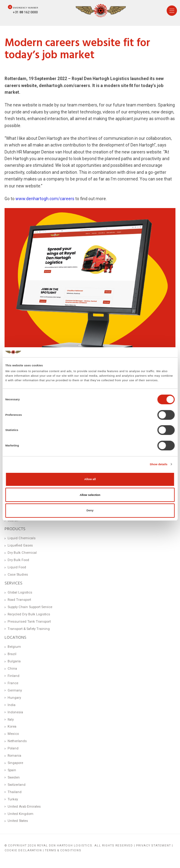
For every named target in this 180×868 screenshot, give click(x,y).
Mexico (13, 734)
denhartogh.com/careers (65, 86)
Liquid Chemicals (22, 538)
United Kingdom (20, 814)
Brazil (12, 654)
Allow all (90, 479)
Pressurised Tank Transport (29, 622)
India (12, 705)
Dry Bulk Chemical (22, 553)
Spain (12, 770)
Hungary (14, 698)
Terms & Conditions (63, 850)
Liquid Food (17, 567)
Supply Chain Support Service (30, 607)
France (13, 683)
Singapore (15, 763)
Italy (11, 720)
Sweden (14, 777)
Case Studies (18, 575)
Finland (14, 676)
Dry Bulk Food (18, 560)
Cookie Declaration (23, 850)
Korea (12, 727)
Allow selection (90, 495)
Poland (13, 748)
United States (18, 821)
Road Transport (19, 600)
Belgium (14, 647)
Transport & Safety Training (29, 629)
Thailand (15, 792)
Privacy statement (153, 845)
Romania (14, 756)
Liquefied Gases (20, 545)
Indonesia (15, 712)
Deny (90, 510)
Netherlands (17, 741)
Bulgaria (14, 661)
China (12, 669)
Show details (158, 464)
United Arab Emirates (24, 807)
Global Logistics (20, 592)
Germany (15, 690)
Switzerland (17, 785)
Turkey (13, 799)
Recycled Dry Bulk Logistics (29, 614)
